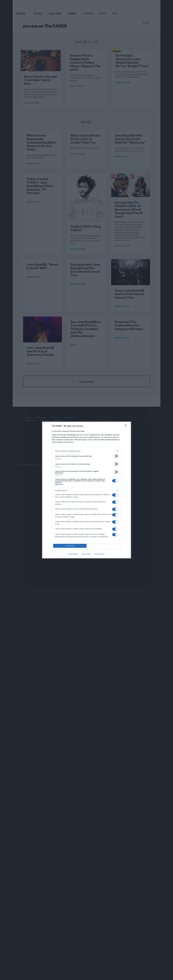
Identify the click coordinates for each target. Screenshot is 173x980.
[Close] (126, 426)
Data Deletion (73, 554)
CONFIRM (70, 546)
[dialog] (87, 490)
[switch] (115, 456)
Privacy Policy (99, 554)
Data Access (86, 554)
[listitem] (87, 451)
